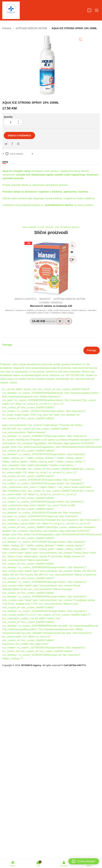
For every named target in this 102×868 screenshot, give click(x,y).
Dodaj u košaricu (19, 135)
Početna (7, 28)
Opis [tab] (5, 162)
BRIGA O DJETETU (26, 299)
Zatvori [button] (13, 383)
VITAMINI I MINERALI (51, 303)
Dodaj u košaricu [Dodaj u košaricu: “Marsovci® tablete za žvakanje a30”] (60, 321)
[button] (81, 39)
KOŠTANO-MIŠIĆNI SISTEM (31, 28)
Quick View (72, 245)
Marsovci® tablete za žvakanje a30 (51, 306)
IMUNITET (45, 299)
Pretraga (7, 345)
